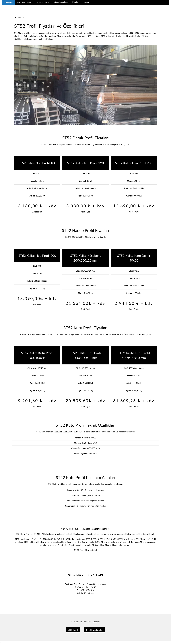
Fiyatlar (75, 2)
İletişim (86, 3)
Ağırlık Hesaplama (61, 2)
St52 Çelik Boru (42, 3)
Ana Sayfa (9, 3)
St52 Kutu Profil (24, 3)
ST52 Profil (73, 630)
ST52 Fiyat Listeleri (95, 630)
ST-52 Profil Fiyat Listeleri (85, 550)
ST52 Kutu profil (143, 539)
